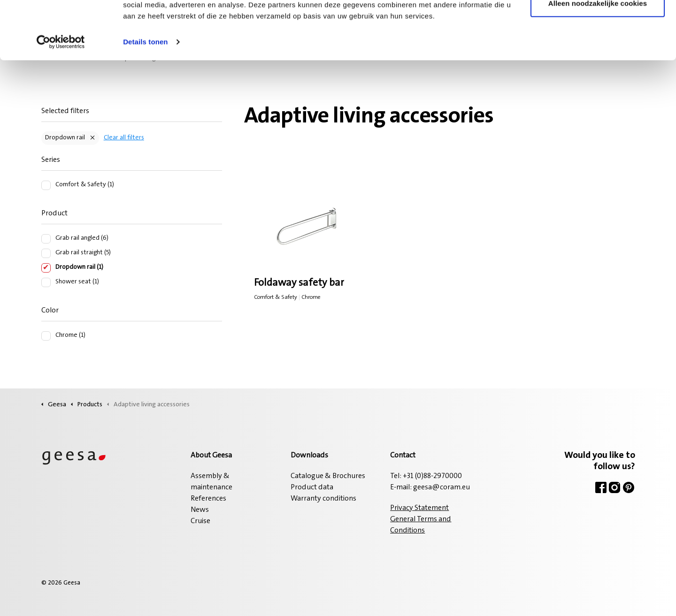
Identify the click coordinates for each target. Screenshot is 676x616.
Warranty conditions (323, 499)
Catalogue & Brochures (328, 476)
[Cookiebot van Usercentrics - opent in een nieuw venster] (61, 94)
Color (50, 311)
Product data (312, 487)
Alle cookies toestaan (598, 25)
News (200, 510)
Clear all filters (124, 138)
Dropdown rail (65, 138)
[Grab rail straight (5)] (46, 253)
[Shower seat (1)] (46, 282)
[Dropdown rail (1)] (46, 268)
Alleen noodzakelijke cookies (598, 56)
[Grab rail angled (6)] (46, 239)
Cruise (200, 521)
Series (51, 160)
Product (54, 213)
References (208, 499)
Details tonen (145, 94)
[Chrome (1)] (46, 336)
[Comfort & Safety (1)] (46, 185)
